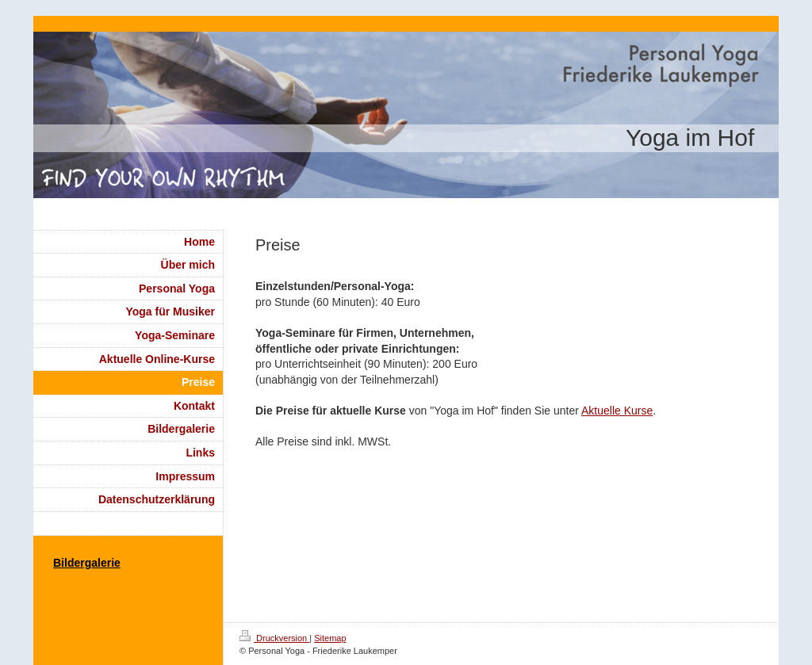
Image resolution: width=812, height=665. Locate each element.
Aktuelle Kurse (617, 411)
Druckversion (274, 638)
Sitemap (330, 638)
